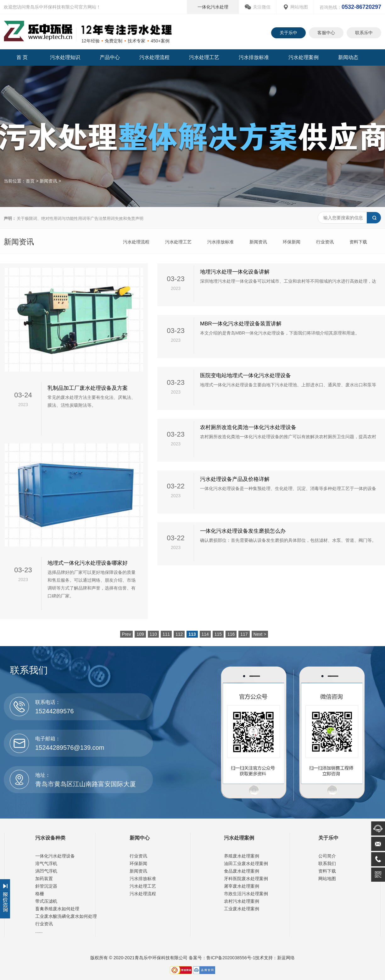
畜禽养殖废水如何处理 (57, 909)
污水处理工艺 (204, 57)
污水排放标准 (254, 57)
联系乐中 (364, 33)
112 (179, 634)
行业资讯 (325, 242)
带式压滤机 (46, 901)
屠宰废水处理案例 (242, 886)
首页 (30, 181)
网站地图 (299, 7)
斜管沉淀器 (46, 886)
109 (140, 634)
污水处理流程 (154, 57)
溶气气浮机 (46, 863)
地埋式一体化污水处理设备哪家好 (88, 563)
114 (205, 634)
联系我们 (327, 863)
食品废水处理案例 (242, 871)
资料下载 (358, 242)
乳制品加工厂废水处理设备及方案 (88, 388)
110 (153, 634)
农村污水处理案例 (242, 901)
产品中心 (110, 57)
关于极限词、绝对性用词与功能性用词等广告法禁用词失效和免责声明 (74, 218)
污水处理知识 (65, 57)
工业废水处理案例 (242, 909)
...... (39, 931)
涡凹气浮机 (46, 871)
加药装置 (44, 879)
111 (166, 634)
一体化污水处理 (213, 7)
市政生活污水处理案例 (246, 894)
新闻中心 (140, 838)
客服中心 (326, 33)
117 (244, 634)
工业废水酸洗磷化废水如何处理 (66, 916)
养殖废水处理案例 (242, 856)
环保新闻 (292, 242)
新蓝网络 (286, 958)
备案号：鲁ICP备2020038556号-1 (221, 958)
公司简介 (327, 856)
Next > (260, 634)
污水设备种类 (50, 838)
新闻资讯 (48, 181)
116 (231, 634)
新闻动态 (348, 57)
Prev (127, 634)
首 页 (22, 57)
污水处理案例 (304, 57)
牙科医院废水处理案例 (246, 879)
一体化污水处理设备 (55, 856)
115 (218, 634)
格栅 (40, 894)
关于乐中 (288, 33)
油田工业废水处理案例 (246, 863)
